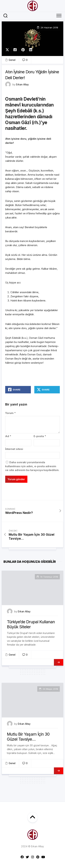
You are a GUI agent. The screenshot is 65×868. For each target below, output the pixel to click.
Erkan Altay (22, 84)
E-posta (40, 436)
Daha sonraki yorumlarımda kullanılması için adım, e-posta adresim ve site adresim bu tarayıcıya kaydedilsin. (32, 466)
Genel (12, 60)
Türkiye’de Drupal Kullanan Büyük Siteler (31, 624)
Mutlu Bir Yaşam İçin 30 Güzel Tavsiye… (28, 737)
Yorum (10, 413)
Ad (8, 436)
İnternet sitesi (14, 449)
